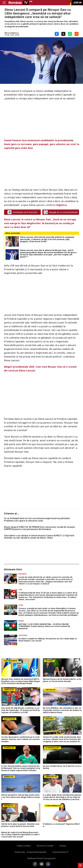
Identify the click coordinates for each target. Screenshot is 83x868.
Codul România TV (60, 852)
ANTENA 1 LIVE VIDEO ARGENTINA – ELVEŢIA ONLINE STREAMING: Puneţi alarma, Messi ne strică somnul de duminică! (44, 626)
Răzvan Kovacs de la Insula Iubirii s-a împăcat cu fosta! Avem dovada (62, 680)
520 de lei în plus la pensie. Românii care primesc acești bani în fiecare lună (20, 825)
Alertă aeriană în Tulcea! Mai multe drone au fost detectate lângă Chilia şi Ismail (21, 797)
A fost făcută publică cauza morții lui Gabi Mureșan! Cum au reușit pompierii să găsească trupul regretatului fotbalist (21, 768)
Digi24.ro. (62, 205)
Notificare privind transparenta (41, 858)
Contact (63, 846)
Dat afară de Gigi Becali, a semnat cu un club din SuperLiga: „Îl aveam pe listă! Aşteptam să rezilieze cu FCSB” (21, 710)
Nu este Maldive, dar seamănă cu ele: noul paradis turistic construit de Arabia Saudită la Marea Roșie (62, 710)
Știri (21, 605)
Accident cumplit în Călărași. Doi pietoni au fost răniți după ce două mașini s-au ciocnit (48, 640)
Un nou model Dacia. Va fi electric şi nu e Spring (62, 767)
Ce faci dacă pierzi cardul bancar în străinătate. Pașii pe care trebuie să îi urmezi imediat (21, 739)
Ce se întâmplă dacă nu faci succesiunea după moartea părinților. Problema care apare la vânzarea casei (37, 520)
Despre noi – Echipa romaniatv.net (30, 852)
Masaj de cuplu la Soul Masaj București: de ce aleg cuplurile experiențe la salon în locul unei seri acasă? (20, 835)
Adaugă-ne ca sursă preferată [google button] (61, 212)
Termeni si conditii (45, 846)
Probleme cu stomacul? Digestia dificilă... (61, 825)
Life (20, 590)
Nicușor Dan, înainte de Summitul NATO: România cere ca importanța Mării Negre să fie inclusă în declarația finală (21, 681)
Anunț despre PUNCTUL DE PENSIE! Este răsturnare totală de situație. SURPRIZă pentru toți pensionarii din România (40, 528)
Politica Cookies (24, 846)
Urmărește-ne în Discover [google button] (22, 212)
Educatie (22, 574)
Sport (21, 621)
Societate (23, 635)
